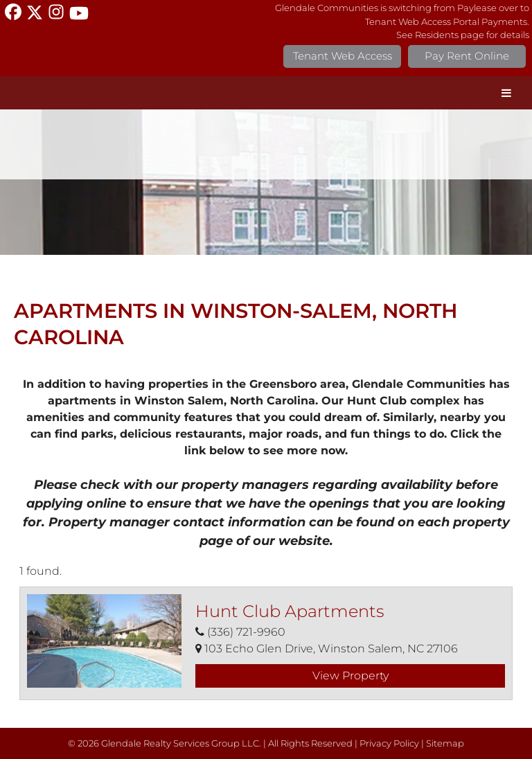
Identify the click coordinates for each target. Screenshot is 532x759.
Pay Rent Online (467, 56)
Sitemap (445, 743)
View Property (351, 676)
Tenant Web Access (343, 56)
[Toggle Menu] (506, 93)
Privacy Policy (389, 743)
